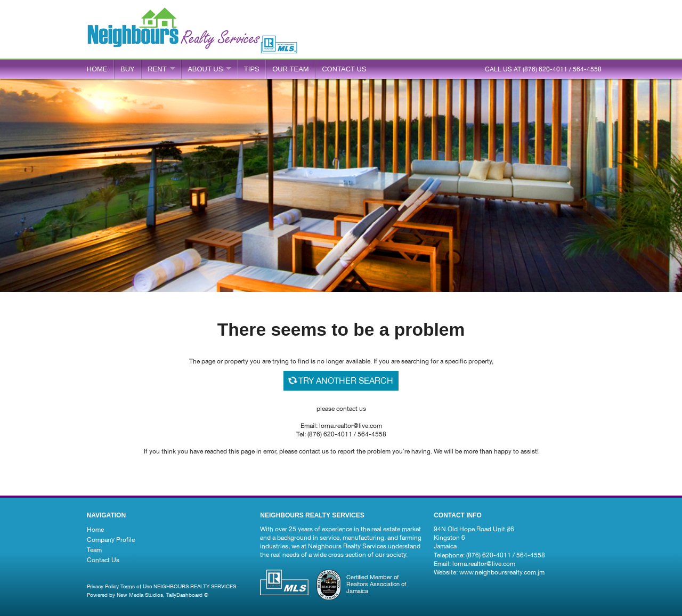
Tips (252, 69)
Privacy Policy (103, 586)
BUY (128, 69)
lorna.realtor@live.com (484, 564)
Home (97, 69)
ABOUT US (205, 69)
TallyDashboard (184, 595)
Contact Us (103, 560)
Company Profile (111, 540)
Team (94, 550)
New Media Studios (140, 595)
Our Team (290, 69)
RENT (157, 69)
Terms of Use (136, 586)
